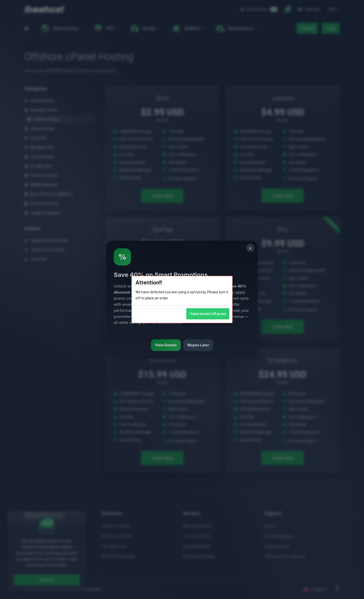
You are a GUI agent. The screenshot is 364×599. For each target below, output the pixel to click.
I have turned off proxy (208, 314)
